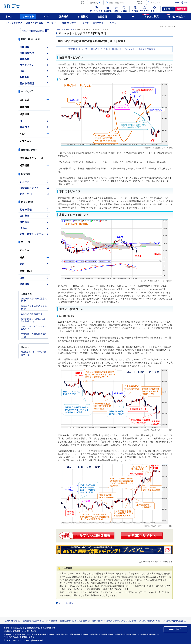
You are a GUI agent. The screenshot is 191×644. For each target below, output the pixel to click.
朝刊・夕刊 (34, 194)
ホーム (9, 16)
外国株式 (83, 16)
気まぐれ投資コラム (148, 49)
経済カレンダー (69, 23)
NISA (47, 16)
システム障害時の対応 (174, 621)
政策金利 (34, 77)
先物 (34, 264)
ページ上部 (175, 629)
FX (133, 16)
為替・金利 (34, 271)
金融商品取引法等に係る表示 (75, 621)
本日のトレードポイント (123, 49)
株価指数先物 (34, 53)
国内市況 (34, 216)
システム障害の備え (150, 621)
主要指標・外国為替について (34, 335)
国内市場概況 (34, 83)
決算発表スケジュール (34, 158)
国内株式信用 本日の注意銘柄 (34, 307)
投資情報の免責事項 (33, 621)
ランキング (52, 23)
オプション (34, 141)
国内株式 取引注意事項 (33, 314)
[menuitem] (176, 3)
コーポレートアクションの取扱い (33, 328)
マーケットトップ (14, 23)
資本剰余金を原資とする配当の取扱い (34, 320)
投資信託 (102, 16)
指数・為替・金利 (35, 23)
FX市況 (34, 228)
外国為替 (34, 59)
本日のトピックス (100, 49)
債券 (119, 16)
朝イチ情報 (98, 23)
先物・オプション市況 (34, 234)
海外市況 (34, 222)
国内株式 (64, 16)
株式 (34, 257)
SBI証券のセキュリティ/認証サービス (33, 353)
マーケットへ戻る (66, 603)
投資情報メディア (34, 188)
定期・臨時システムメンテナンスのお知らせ (114, 621)
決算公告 (52, 621)
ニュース (112, 23)
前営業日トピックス (78, 49)
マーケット (28, 16)
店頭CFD (34, 127)
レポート (85, 23)
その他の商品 (176, 16)
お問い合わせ (13, 621)
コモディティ (34, 65)
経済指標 (34, 165)
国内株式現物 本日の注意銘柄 (34, 300)
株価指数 (34, 47)
